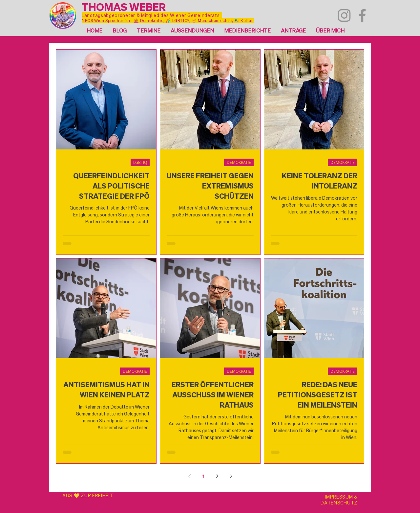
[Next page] (231, 476)
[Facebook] (362, 15)
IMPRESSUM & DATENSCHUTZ (339, 500)
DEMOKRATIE (239, 162)
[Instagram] (344, 15)
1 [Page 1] (203, 476)
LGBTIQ (140, 162)
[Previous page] (189, 476)
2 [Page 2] (217, 476)
